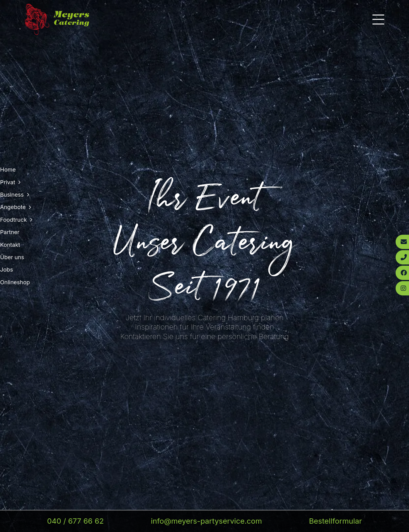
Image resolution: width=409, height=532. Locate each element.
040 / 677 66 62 (75, 521)
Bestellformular (335, 521)
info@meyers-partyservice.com (206, 521)
